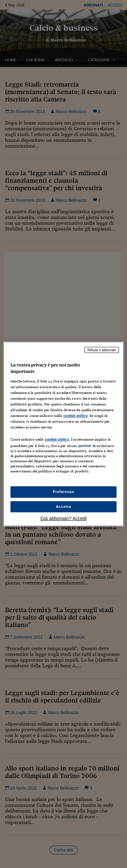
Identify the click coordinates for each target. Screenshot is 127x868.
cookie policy (75, 416)
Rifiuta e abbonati (102, 350)
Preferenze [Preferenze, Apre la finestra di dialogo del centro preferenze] (63, 492)
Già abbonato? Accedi (64, 518)
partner (85, 446)
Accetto (63, 507)
